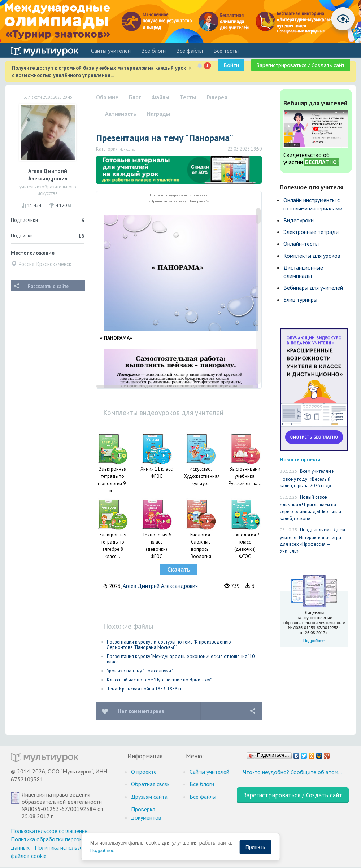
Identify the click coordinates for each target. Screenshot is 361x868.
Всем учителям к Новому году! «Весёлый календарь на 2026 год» (307, 478)
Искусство (127, 149)
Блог (135, 97)
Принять (255, 847)
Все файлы (190, 51)
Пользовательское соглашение (49, 831)
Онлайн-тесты (301, 244)
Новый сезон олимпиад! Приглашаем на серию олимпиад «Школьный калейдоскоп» (310, 508)
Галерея (217, 97)
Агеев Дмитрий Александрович (160, 586)
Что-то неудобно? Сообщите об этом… (293, 772)
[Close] (190, 68)
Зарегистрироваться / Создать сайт (301, 65)
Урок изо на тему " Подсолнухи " (140, 671)
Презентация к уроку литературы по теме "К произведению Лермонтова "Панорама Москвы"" (169, 645)
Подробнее (102, 850)
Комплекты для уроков (312, 256)
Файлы (160, 97)
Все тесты (226, 51)
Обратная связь (150, 784)
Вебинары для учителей (313, 288)
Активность (121, 114)
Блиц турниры (300, 300)
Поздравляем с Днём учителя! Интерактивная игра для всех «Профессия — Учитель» (312, 540)
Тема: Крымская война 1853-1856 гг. (145, 689)
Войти (231, 65)
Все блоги (153, 51)
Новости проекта (300, 459)
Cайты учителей (111, 51)
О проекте (144, 772)
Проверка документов (146, 813)
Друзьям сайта (149, 797)
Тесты (188, 97)
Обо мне (107, 97)
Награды (158, 114)
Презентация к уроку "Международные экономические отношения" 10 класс (181, 659)
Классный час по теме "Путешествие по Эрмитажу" (159, 680)
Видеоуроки (299, 220)
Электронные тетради (311, 232)
